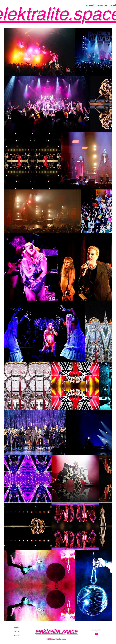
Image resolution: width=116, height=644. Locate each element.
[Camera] (96, 634)
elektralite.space (56, 631)
